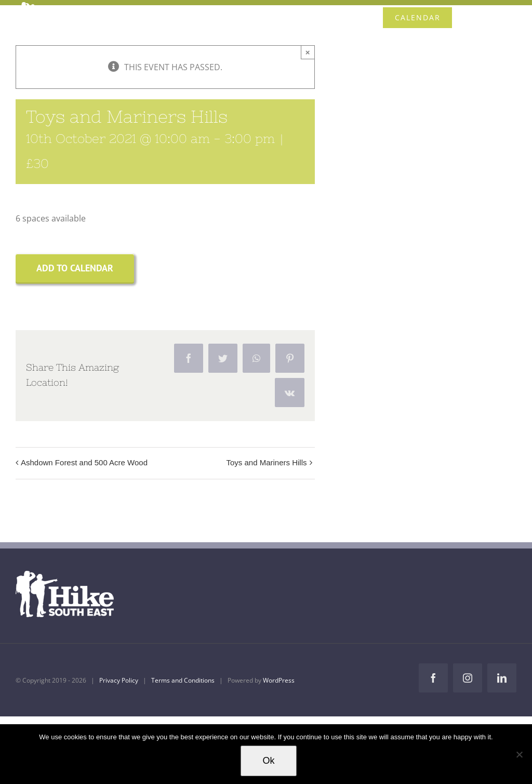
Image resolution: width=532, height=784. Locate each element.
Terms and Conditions (183, 680)
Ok (268, 761)
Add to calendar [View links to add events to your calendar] (75, 268)
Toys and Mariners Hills (266, 462)
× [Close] (308, 52)
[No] (519, 754)
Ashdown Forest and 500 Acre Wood (84, 462)
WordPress (279, 680)
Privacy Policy (119, 680)
